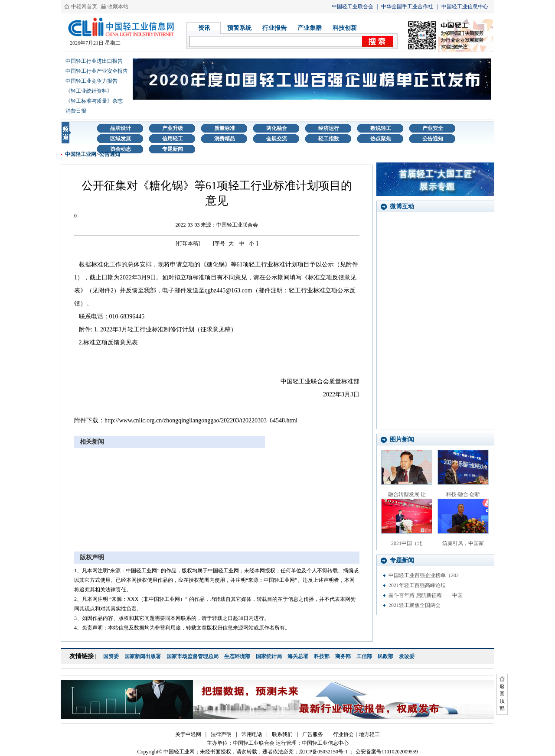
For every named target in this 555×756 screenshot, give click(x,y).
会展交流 (277, 139)
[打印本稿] (188, 243)
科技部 (322, 656)
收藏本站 (118, 6)
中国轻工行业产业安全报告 (97, 71)
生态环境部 (237, 656)
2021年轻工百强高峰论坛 (417, 585)
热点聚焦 (381, 139)
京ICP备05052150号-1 (323, 752)
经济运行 (329, 128)
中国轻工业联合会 (353, 6)
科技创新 (345, 28)
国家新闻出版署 (143, 656)
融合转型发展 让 (407, 494)
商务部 (343, 656)
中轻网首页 (84, 6)
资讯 (204, 28)
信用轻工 (173, 139)
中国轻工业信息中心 (465, 6)
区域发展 (121, 139)
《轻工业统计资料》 (89, 91)
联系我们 (282, 734)
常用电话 (252, 734)
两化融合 (277, 128)
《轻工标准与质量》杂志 (94, 101)
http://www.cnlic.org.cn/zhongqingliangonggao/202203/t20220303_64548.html (201, 420)
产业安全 (433, 128)
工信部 (364, 656)
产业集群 (310, 28)
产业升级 (173, 128)
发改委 (407, 656)
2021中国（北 (407, 543)
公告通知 (433, 139)
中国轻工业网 (81, 154)
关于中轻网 (188, 734)
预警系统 (239, 28)
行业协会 (343, 734)
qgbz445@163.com (229, 290)
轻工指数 (329, 139)
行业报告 (274, 28)
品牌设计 (121, 128)
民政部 (385, 656)
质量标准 (225, 128)
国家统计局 (269, 656)
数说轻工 (381, 128)
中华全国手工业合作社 (407, 6)
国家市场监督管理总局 (193, 656)
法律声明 (221, 734)
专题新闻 (173, 149)
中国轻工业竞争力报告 (91, 81)
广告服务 (313, 734)
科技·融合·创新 (463, 494)
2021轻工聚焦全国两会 (415, 605)
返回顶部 (502, 697)
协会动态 (121, 149)
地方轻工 (369, 734)
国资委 (111, 656)
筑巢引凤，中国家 (463, 543)
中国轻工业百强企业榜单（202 (424, 575)
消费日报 (76, 111)
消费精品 (225, 139)
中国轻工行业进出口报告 (94, 61)
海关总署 (298, 656)
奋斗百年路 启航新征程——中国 (426, 595)
